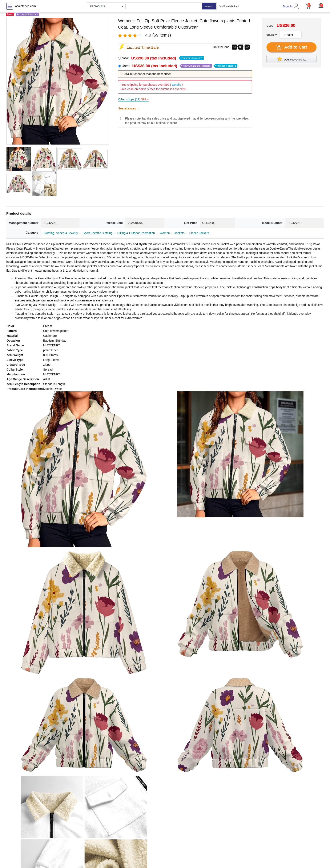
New (163, 58)
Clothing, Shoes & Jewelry (61, 233)
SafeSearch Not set (229, 6)
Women (165, 233)
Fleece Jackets (199, 233)
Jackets (179, 233)
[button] (321, 6)
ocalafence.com (25, 6)
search (209, 6)
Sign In (288, 6)
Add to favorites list (291, 59)
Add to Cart (291, 47)
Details (176, 85)
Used (179, 66)
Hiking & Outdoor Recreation (136, 233)
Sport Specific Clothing (98, 233)
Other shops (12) (133, 99)
